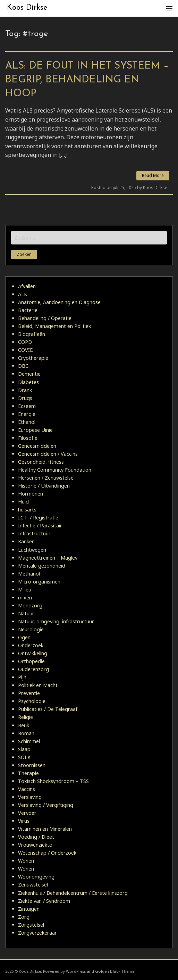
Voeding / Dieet (36, 837)
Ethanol (27, 422)
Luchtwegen (32, 550)
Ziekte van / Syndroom (44, 901)
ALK (23, 294)
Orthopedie (31, 661)
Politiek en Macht (38, 685)
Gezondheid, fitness (41, 462)
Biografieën (32, 334)
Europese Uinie (35, 430)
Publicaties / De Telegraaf (48, 709)
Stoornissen (32, 765)
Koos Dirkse (27, 8)
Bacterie (28, 310)
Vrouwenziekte (35, 845)
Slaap (24, 749)
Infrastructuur (34, 533)
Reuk (24, 725)
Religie (26, 717)
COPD (25, 342)
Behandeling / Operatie (45, 318)
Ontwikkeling (33, 653)
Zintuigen (29, 909)
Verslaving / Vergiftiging (46, 805)
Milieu (25, 590)
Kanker (26, 541)
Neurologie (31, 629)
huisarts (27, 510)
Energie (27, 414)
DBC (23, 366)
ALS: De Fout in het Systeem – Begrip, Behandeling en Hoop (87, 80)
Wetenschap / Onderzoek (47, 853)
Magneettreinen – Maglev (48, 558)
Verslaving (30, 797)
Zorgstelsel (31, 925)
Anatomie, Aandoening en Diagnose (59, 302)
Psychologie (32, 701)
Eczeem (27, 406)
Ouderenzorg (33, 669)
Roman (26, 733)
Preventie (29, 693)
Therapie (28, 773)
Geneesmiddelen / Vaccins (48, 454)
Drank (25, 390)
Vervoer (27, 813)
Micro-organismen (39, 582)
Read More (153, 175)
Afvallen (27, 286)
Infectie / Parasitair (40, 525)
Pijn (22, 677)
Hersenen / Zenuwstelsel (46, 478)
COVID (26, 350)
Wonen (26, 861)
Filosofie (28, 438)
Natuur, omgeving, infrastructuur (56, 621)
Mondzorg (30, 605)
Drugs (25, 398)
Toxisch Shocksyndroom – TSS (53, 781)
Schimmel (29, 741)
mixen (25, 598)
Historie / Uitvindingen (44, 486)
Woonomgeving (36, 877)
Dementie (29, 374)
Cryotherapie (33, 358)
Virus (24, 821)
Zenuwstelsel (33, 885)
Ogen (24, 637)
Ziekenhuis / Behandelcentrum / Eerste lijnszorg (73, 893)
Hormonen (31, 494)
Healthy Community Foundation (55, 470)
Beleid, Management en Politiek (54, 326)
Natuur (26, 613)
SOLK (24, 757)
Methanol (29, 574)
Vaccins (27, 789)
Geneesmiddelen (37, 446)
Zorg (24, 917)
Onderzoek (31, 645)
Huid (23, 502)
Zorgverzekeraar (37, 933)
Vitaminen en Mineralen (45, 829)
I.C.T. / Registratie (38, 518)
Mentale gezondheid (42, 566)
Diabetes (28, 382)
